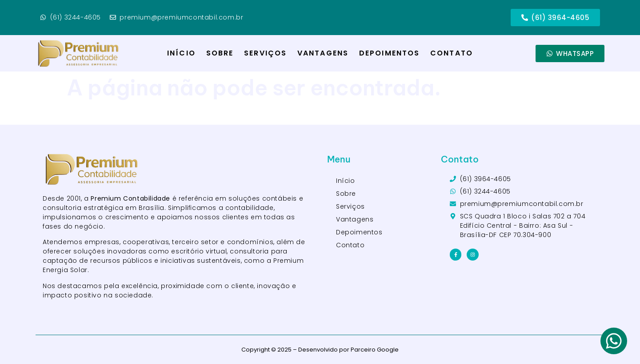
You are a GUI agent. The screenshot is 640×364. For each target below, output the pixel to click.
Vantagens (323, 53)
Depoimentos (389, 53)
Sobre (220, 53)
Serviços (265, 53)
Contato (452, 53)
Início (181, 53)
